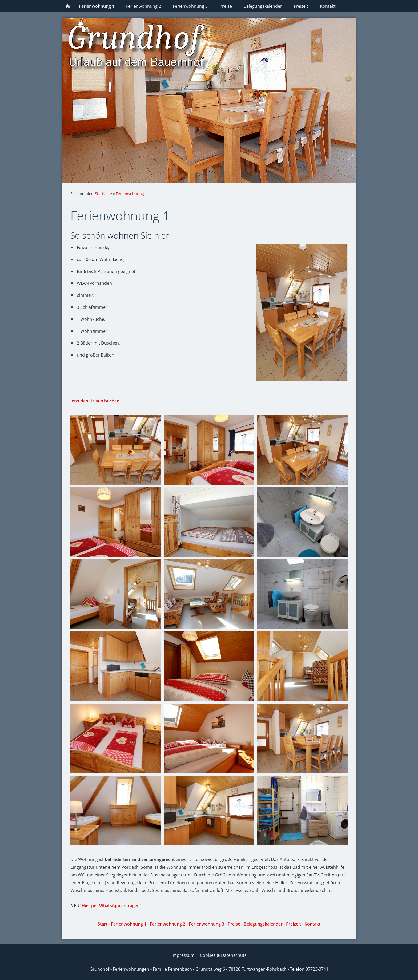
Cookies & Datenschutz (223, 955)
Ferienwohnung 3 (206, 924)
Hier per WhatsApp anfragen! (111, 906)
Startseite (103, 194)
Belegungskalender (263, 924)
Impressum (183, 955)
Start (103, 924)
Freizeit (294, 924)
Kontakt (312, 924)
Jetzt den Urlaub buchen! (95, 401)
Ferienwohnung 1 (132, 194)
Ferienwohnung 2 (168, 924)
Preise (234, 924)
